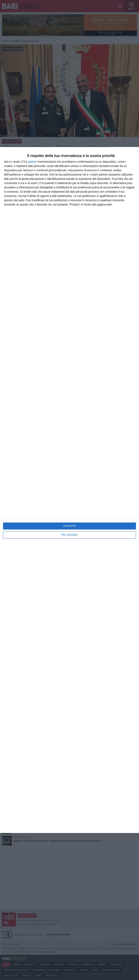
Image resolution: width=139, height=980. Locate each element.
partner (32, 162)
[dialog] (69, 490)
